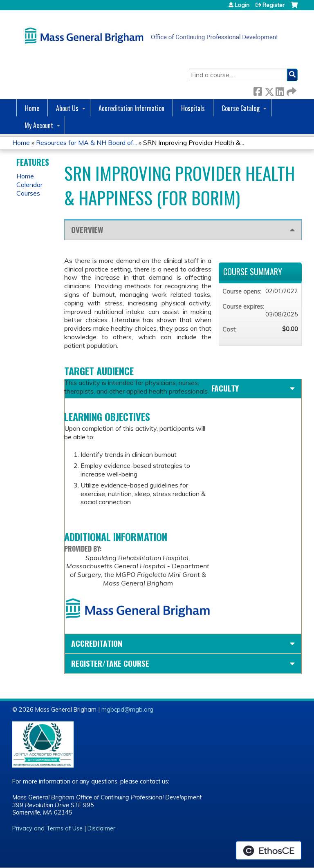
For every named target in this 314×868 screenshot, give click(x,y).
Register (274, 5)
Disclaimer (101, 828)
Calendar (29, 185)
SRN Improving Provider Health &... (194, 142)
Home (32, 108)
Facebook (258, 90)
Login (242, 5)
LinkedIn (280, 90)
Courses (28, 193)
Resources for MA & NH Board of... (86, 142)
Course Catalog (241, 108)
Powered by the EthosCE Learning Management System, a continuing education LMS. (269, 850)
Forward (291, 90)
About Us (67, 108)
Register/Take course (110, 663)
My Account (39, 125)
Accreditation (97, 643)
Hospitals (193, 108)
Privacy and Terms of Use (47, 828)
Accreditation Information (131, 108)
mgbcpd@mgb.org (127, 710)
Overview (87, 230)
